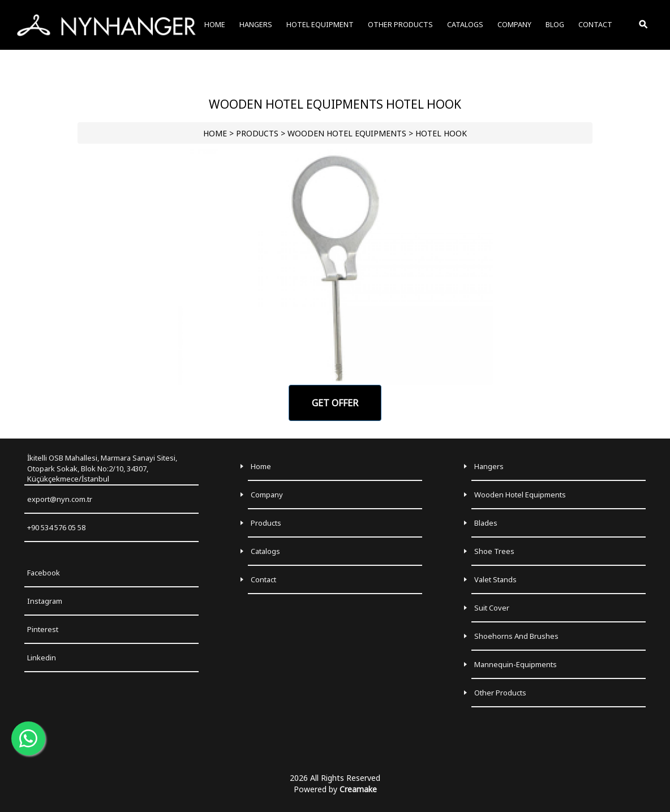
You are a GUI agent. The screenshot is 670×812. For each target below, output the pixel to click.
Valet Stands (495, 579)
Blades (486, 523)
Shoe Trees (494, 551)
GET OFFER (335, 403)
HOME (215, 133)
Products (266, 523)
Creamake (358, 789)
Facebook (44, 573)
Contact (263, 579)
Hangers (489, 466)
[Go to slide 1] (335, 376)
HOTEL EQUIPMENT (320, 25)
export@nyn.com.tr (60, 499)
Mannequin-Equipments (516, 664)
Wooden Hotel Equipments (520, 495)
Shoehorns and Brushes (516, 636)
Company (267, 495)
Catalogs (265, 551)
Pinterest (43, 629)
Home (261, 466)
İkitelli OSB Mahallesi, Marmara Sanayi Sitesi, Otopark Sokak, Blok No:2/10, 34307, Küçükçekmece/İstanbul (102, 468)
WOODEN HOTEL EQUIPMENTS (347, 133)
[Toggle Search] (644, 25)
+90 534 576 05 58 (56, 527)
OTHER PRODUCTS (400, 25)
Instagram (45, 601)
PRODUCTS (257, 133)
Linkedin (42, 658)
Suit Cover (492, 608)
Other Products (500, 693)
